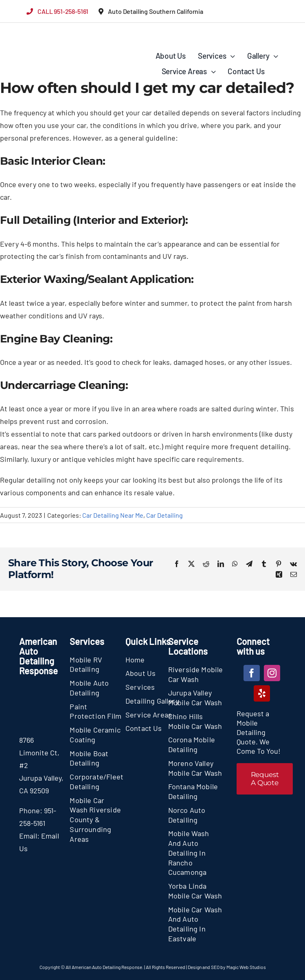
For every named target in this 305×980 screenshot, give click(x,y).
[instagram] (272, 673)
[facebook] (252, 673)
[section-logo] (38, 35)
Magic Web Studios (246, 967)
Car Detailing (165, 515)
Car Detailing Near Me (113, 515)
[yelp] (262, 693)
